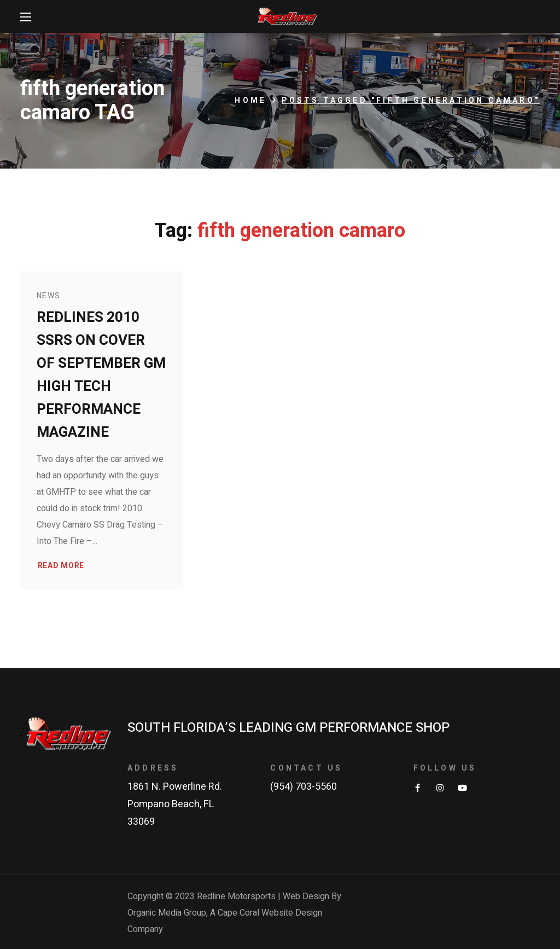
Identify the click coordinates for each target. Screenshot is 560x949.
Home (250, 100)
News (49, 296)
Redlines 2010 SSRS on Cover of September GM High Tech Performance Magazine (101, 375)
